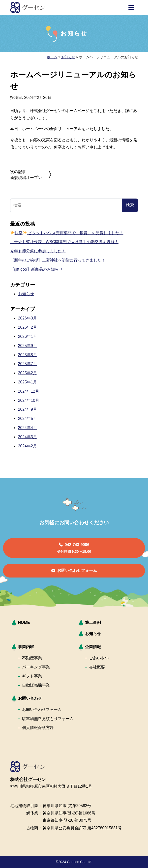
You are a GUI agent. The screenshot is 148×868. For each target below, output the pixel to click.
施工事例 (93, 622)
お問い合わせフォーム (42, 709)
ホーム (52, 57)
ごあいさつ (99, 658)
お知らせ (68, 57)
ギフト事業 (32, 676)
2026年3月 (28, 318)
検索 (130, 205)
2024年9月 (28, 409)
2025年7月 (28, 364)
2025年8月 (28, 355)
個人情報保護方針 (38, 728)
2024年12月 (29, 391)
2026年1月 (28, 336)
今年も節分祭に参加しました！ (38, 251)
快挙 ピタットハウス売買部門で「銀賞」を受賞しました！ (67, 233)
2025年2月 (28, 373)
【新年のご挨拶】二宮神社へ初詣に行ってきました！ (58, 260)
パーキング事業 (36, 667)
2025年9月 (28, 346)
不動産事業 (32, 658)
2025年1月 (28, 382)
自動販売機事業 (36, 685)
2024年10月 (29, 400)
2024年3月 (28, 437)
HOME (24, 622)
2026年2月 (28, 327)
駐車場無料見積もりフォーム (48, 719)
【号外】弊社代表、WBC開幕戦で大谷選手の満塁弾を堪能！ (64, 242)
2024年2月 (28, 446)
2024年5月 (28, 419)
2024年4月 (28, 428)
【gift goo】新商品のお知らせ (36, 269)
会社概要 (97, 667)
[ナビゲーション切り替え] (131, 7)
